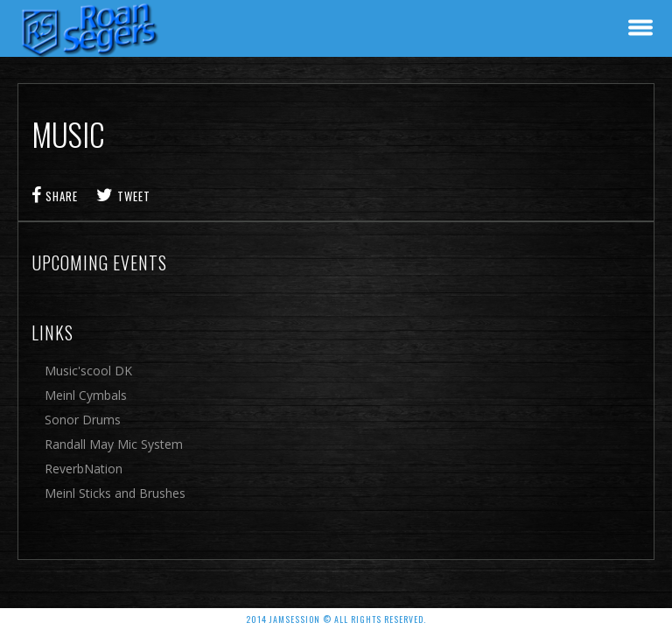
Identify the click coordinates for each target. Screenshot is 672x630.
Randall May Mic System (114, 444)
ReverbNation (84, 469)
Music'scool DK (88, 371)
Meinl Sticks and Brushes (115, 493)
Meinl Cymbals (86, 395)
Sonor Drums (83, 420)
